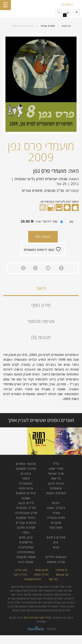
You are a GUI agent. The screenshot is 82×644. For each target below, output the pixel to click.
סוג (71, 222)
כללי (56, 464)
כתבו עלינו (21, 570)
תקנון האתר (41, 570)
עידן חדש (26, 537)
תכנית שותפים (33, 579)
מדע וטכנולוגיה (26, 513)
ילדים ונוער (26, 503)
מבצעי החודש (26, 464)
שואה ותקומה (26, 557)
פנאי (56, 547)
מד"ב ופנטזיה (54, 191)
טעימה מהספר (41, 321)
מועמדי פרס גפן (50, 171)
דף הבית (66, 26)
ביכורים (26, 474)
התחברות (67, 4)
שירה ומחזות (56, 562)
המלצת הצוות (56, 493)
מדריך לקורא (42, 574)
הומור (26, 478)
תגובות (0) (41, 337)
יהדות (56, 503)
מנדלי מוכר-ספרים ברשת (38, 618)
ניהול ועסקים (26, 518)
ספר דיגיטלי (41, 221)
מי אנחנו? (61, 570)
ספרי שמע (56, 468)
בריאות (56, 478)
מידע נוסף (41, 305)
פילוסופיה (26, 542)
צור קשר (53, 579)
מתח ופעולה (56, 518)
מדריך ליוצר (20, 574)
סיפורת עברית (48, 26)
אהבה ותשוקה (26, 468)
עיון (56, 542)
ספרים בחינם (56, 537)
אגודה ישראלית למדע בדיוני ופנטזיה (41, 179)
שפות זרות (26, 562)
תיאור (41, 288)
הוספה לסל (43, 237)
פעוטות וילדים (56, 557)
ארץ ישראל (56, 474)
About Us (62, 574)
